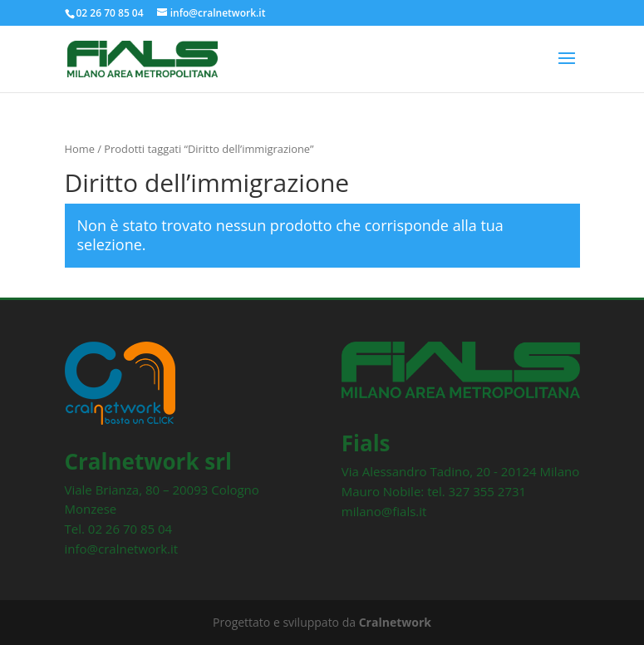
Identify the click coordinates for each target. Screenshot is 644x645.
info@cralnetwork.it (122, 549)
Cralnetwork (395, 622)
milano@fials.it (384, 511)
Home (80, 149)
